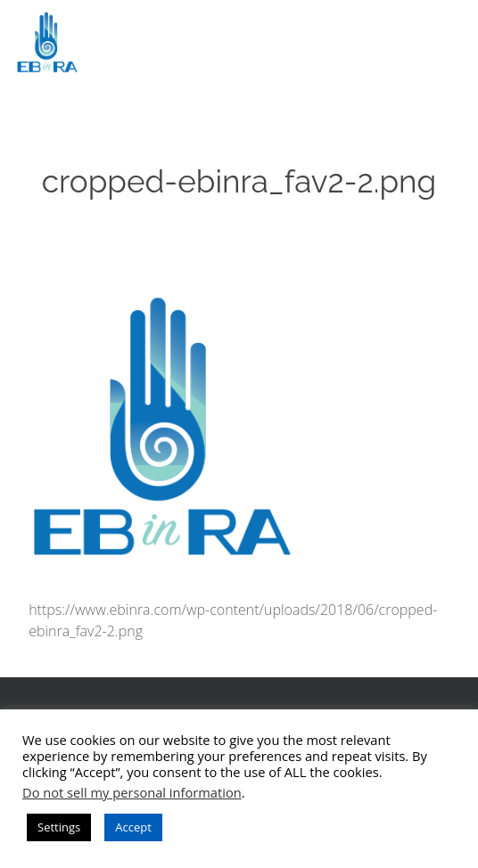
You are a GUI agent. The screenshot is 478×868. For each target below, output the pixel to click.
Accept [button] (133, 827)
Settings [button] (59, 827)
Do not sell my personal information (132, 792)
